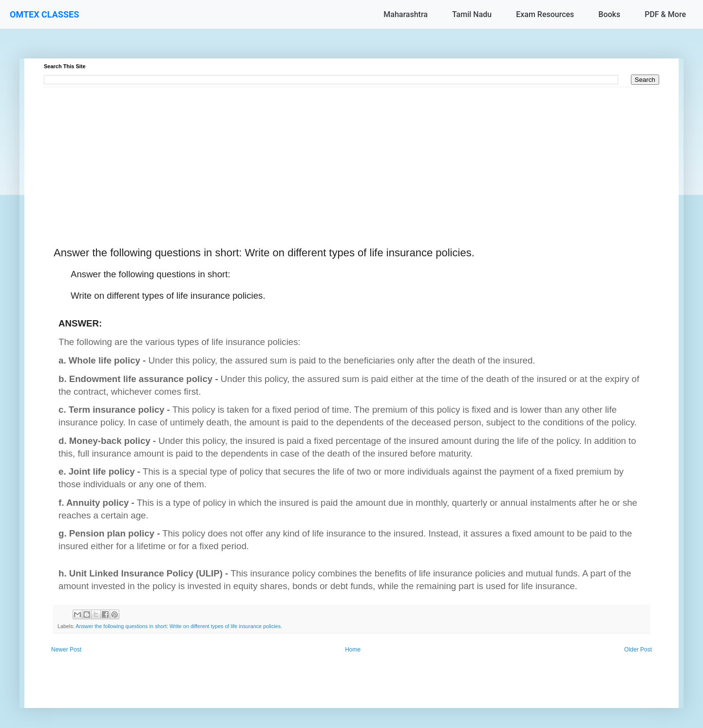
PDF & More (665, 14)
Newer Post (66, 650)
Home (353, 650)
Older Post (638, 650)
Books (609, 14)
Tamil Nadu (472, 14)
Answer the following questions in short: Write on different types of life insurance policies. (179, 626)
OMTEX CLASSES (44, 14)
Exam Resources (545, 14)
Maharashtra (406, 14)
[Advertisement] (336, 155)
